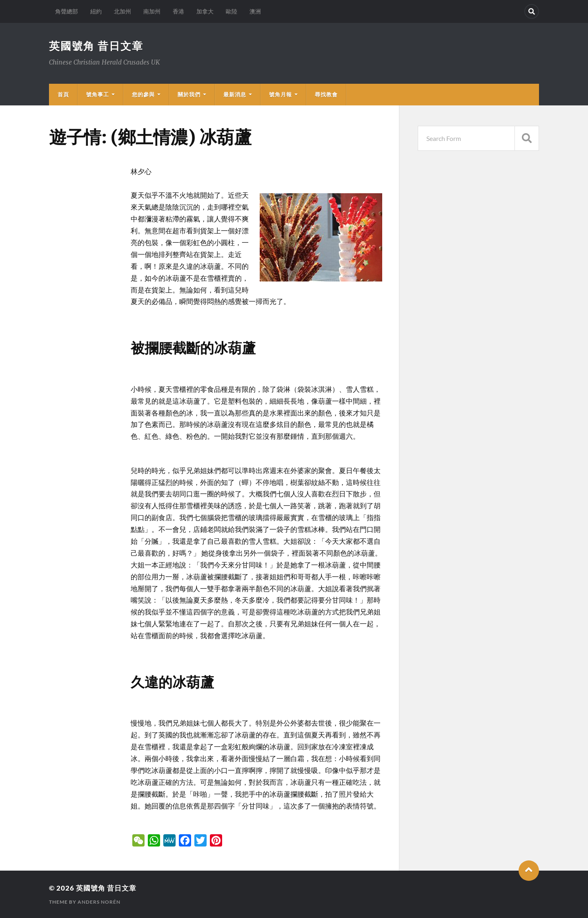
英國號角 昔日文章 (96, 46)
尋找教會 (326, 94)
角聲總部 (67, 11)
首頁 (63, 94)
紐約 (96, 11)
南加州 (152, 11)
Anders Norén (99, 902)
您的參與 (143, 94)
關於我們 (189, 94)
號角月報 (281, 94)
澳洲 (255, 11)
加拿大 (205, 11)
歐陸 (232, 11)
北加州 (122, 11)
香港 (178, 11)
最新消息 (235, 94)
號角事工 (98, 94)
